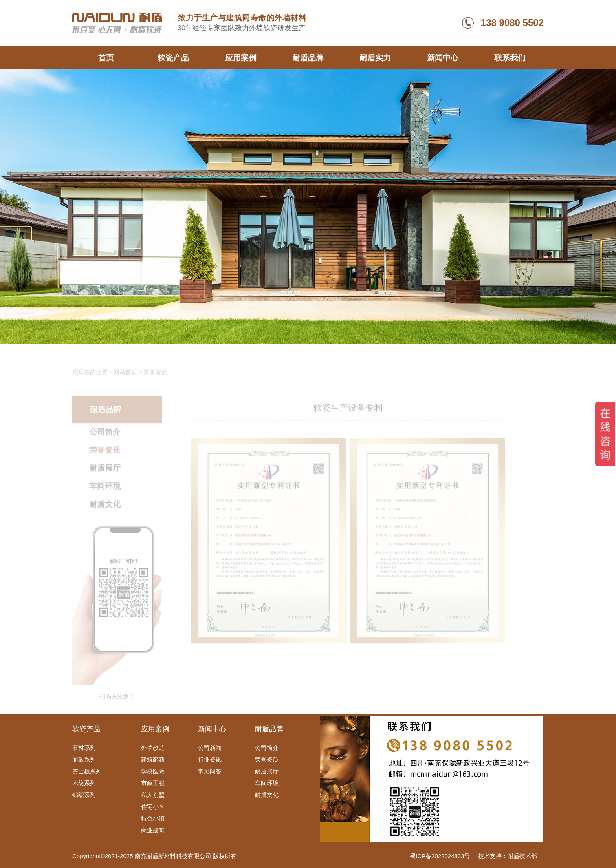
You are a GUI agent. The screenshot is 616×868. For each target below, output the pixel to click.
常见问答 (210, 771)
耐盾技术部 (522, 856)
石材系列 (84, 748)
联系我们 (510, 58)
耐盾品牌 (308, 58)
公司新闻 (210, 748)
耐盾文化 (105, 507)
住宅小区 (153, 807)
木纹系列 (84, 783)
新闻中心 (443, 58)
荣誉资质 (105, 453)
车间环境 (105, 489)
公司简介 (105, 435)
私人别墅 (153, 795)
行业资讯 (210, 759)
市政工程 (153, 783)
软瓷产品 (173, 58)
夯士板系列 (87, 771)
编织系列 (84, 795)
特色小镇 (153, 818)
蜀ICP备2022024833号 (441, 856)
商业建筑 (153, 830)
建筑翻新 (153, 759)
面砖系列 (84, 759)
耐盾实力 (375, 58)
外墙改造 (153, 748)
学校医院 (153, 771)
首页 (106, 58)
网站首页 (125, 375)
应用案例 (241, 58)
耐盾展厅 (105, 471)
